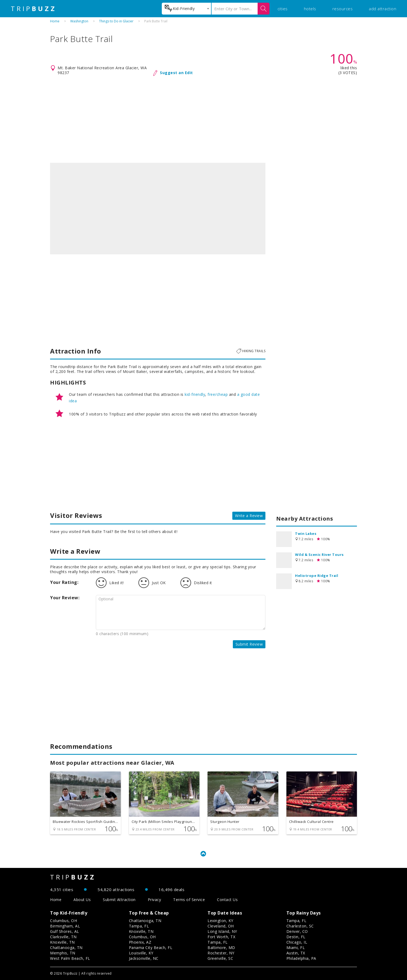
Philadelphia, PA (301, 958)
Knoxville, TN (62, 942)
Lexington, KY (220, 921)
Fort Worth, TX (221, 937)
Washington (79, 21)
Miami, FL (296, 948)
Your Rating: (64, 582)
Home (55, 21)
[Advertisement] (203, 120)
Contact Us (227, 900)
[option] (158, 209)
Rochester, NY (221, 953)
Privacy (155, 900)
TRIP (34, 9)
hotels (310, 9)
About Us (82, 900)
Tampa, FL (139, 926)
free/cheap (218, 394)
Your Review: (65, 598)
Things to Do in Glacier (116, 21)
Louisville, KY (141, 953)
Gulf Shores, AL (65, 931)
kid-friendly (195, 394)
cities (283, 9)
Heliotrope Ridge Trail (317, 576)
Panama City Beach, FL (151, 948)
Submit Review (249, 644)
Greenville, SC (220, 958)
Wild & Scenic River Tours (319, 555)
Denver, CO (297, 931)
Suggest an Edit (176, 73)
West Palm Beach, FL (70, 958)
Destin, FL (296, 937)
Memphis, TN (63, 953)
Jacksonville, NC (144, 958)
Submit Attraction (119, 900)
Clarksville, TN (63, 937)
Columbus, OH (64, 921)
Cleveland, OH (221, 926)
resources (343, 9)
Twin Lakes (306, 534)
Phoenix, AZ (140, 942)
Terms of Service (189, 900)
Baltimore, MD (221, 948)
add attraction (383, 9)
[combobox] (186, 9)
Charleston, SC (300, 926)
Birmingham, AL (65, 926)
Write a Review (249, 516)
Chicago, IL (297, 942)
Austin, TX (296, 953)
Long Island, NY (222, 931)
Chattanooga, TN (66, 948)
